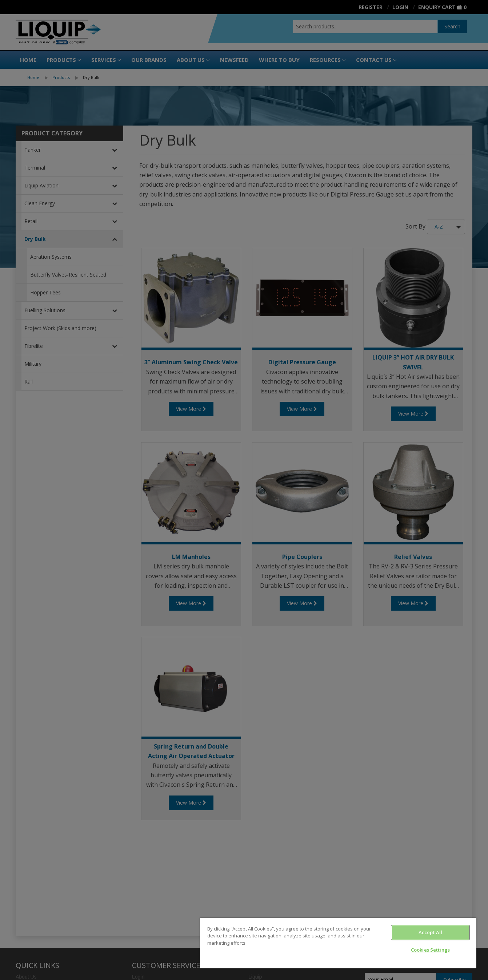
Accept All (430, 932)
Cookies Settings (430, 950)
